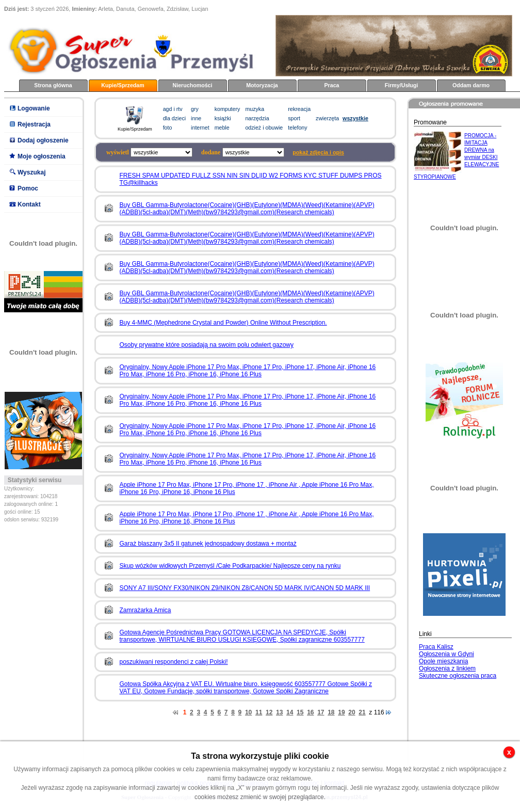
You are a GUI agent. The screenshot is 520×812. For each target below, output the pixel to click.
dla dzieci (174, 118)
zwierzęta (327, 118)
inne (196, 118)
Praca (331, 85)
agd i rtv (173, 109)
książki (223, 118)
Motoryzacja (262, 85)
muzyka (255, 109)
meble (222, 128)
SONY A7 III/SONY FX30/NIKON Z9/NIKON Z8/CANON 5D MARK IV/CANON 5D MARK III (245, 588)
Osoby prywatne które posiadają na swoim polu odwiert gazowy (207, 345)
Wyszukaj (31, 172)
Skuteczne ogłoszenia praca (458, 676)
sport (294, 118)
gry (195, 109)
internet (200, 128)
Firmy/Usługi (402, 85)
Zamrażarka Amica (145, 610)
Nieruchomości (193, 85)
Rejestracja (34, 124)
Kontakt (29, 204)
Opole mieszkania (443, 661)
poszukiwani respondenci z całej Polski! (174, 662)
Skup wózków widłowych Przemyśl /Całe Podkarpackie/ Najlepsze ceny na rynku (230, 566)
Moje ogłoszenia (42, 156)
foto (168, 128)
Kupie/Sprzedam (123, 85)
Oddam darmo (471, 85)
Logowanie (34, 108)
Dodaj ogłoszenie (43, 140)
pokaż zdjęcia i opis (318, 152)
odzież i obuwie (264, 128)
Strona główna (53, 85)
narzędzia (257, 118)
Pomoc (28, 188)
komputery (228, 109)
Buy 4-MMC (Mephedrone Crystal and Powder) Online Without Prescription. (223, 323)
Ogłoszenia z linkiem (447, 668)
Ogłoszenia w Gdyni (446, 654)
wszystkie (355, 118)
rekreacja (299, 109)
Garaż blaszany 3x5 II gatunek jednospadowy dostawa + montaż (208, 544)
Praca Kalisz (436, 647)
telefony (297, 128)
